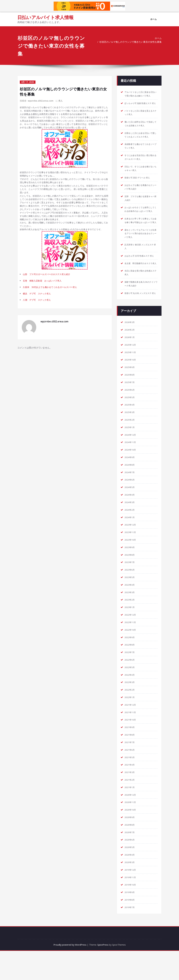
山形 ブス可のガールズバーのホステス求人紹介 (48, 286)
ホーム (154, 19)
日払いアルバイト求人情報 (45, 17)
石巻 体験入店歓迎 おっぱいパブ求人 (44, 293)
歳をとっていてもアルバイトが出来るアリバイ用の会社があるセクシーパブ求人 (141, 249)
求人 (61, 101)
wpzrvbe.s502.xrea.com (41, 101)
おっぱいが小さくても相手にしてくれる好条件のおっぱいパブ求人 (141, 219)
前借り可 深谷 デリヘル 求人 (139, 185)
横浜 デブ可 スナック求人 (38, 306)
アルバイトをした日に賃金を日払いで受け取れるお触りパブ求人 (141, 96)
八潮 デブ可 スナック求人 (38, 313)
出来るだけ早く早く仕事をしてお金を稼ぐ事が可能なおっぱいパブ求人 (141, 234)
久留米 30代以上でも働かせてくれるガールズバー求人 (52, 300)
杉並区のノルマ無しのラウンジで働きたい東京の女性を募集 (131, 42)
